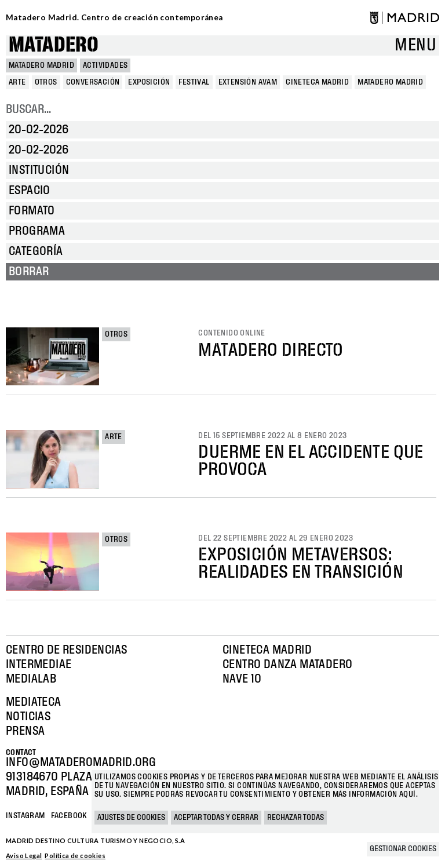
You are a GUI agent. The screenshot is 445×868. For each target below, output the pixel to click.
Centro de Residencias (66, 650)
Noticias (28, 717)
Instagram (25, 816)
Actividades (105, 65)
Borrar (29, 272)
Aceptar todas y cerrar (216, 818)
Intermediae (39, 665)
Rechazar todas (296, 818)
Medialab (31, 679)
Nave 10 (242, 679)
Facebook (69, 816)
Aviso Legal (24, 856)
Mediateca (34, 702)
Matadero (54, 45)
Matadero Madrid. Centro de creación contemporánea (114, 17)
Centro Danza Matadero (287, 665)
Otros (116, 334)
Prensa (25, 731)
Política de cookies (75, 856)
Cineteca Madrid (267, 650)
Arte (114, 437)
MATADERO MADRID (41, 65)
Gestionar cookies (403, 849)
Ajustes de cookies (131, 818)
